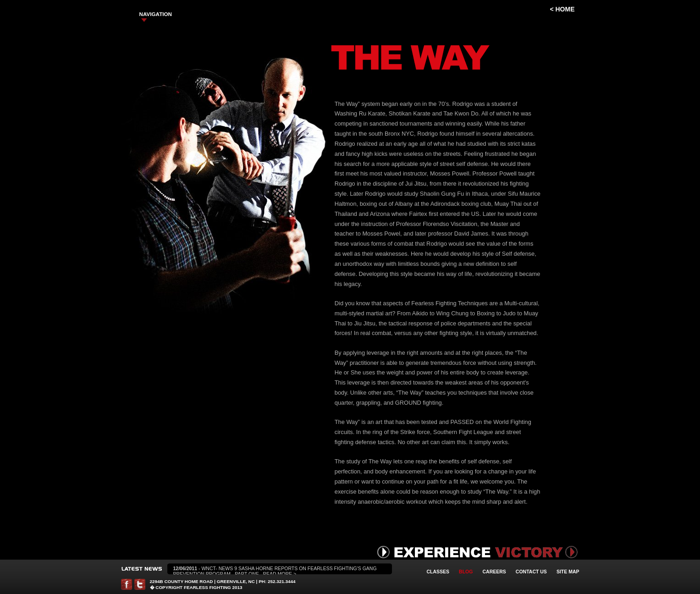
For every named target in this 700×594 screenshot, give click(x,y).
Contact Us (531, 572)
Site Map (568, 572)
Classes (438, 572)
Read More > (280, 574)
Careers (494, 572)
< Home (562, 9)
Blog (466, 572)
